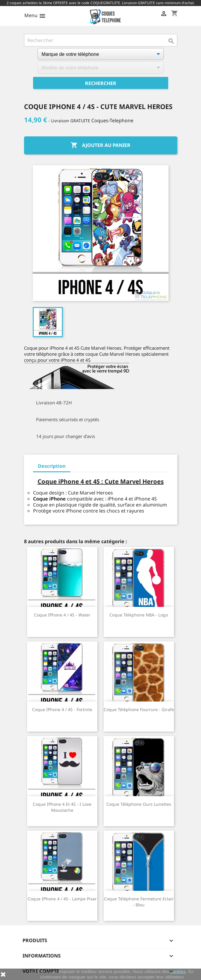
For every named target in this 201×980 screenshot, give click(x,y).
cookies (178, 971)
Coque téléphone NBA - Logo (139, 615)
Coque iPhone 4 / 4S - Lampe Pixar (62, 899)
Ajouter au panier (100, 145)
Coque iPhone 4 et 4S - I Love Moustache (62, 807)
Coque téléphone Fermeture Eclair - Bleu (139, 902)
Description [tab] (52, 466)
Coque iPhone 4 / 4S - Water (62, 615)
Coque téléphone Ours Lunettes (139, 804)
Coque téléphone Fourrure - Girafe (139, 709)
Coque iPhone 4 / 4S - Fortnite (62, 709)
